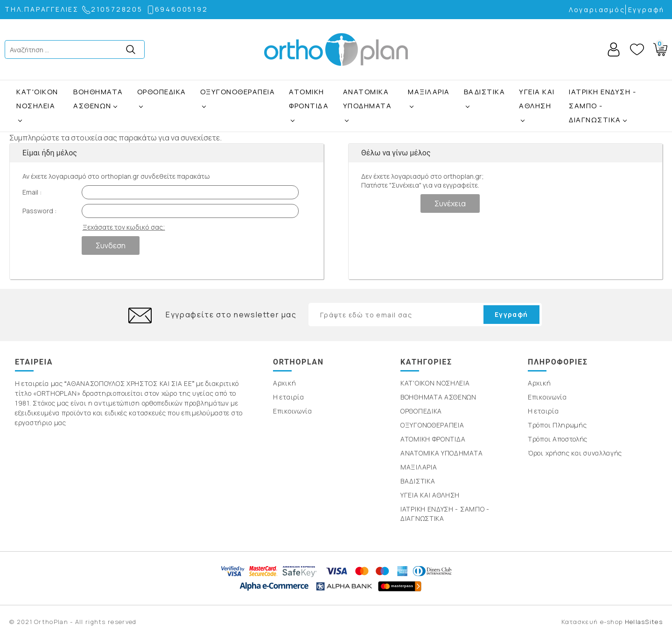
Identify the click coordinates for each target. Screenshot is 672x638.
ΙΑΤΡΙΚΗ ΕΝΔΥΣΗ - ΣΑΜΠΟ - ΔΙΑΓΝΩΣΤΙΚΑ (602, 106)
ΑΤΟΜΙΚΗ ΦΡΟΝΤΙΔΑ (309, 99)
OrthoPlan (336, 49)
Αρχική (284, 383)
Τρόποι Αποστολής (558, 439)
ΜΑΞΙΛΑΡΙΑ (429, 92)
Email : (32, 192)
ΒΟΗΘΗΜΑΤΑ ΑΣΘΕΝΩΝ (98, 99)
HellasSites (644, 622)
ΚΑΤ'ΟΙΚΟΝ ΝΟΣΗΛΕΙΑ (37, 99)
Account (614, 49)
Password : (39, 211)
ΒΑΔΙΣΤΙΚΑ (485, 92)
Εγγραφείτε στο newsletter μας (231, 315)
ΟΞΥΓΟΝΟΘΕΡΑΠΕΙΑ (238, 92)
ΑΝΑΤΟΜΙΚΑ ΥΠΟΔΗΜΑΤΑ (367, 99)
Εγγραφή (647, 10)
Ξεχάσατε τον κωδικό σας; (124, 227)
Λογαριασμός (597, 10)
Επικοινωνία (293, 411)
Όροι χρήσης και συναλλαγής (575, 453)
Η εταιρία (288, 397)
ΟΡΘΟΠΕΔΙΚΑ (162, 92)
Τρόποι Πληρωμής (557, 425)
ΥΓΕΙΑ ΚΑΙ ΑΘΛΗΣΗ (537, 99)
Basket (658, 48)
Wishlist (637, 49)
